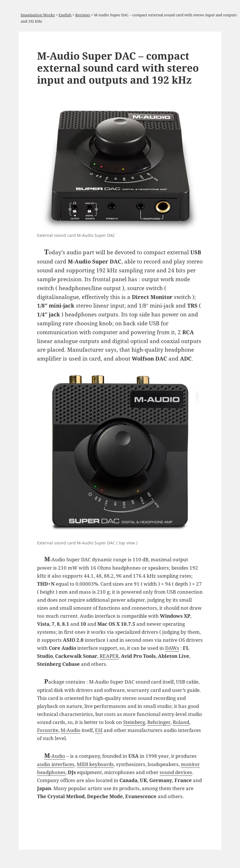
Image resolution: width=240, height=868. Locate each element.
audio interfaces (56, 764)
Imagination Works (38, 15)
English (65, 15)
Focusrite (48, 730)
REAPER (109, 656)
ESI (99, 730)
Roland (181, 722)
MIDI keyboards (95, 764)
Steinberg (134, 722)
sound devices (176, 772)
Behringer (159, 722)
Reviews (83, 15)
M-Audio (70, 730)
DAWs (172, 648)
